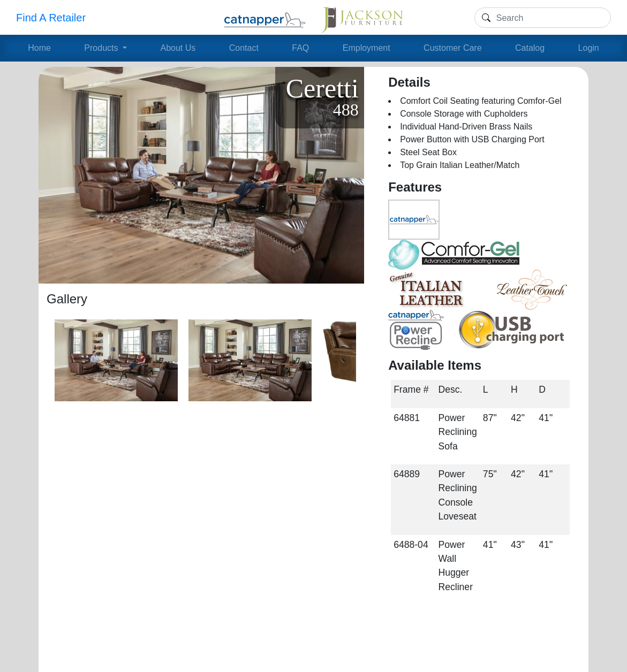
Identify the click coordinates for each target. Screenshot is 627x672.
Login (589, 48)
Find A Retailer (51, 18)
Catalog (530, 48)
